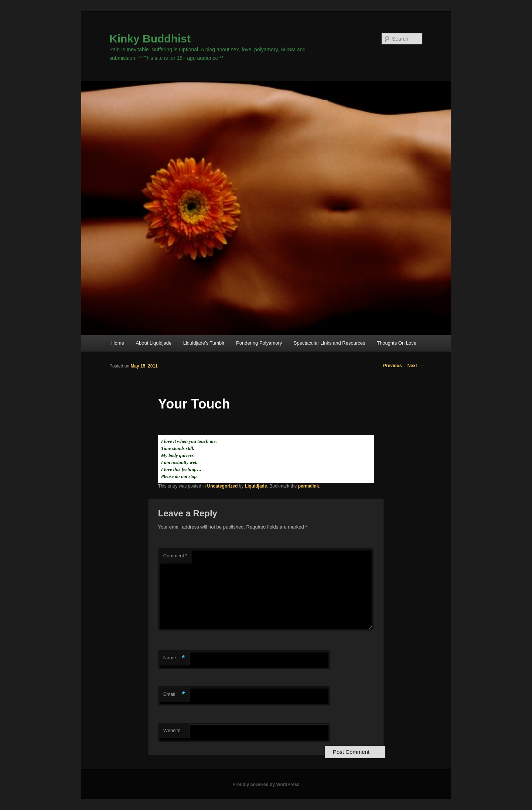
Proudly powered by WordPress (266, 785)
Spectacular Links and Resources (330, 343)
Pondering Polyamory (259, 343)
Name (174, 658)
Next (415, 366)
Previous (390, 366)
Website (172, 730)
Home (118, 343)
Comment (175, 556)
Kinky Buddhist (150, 39)
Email (174, 695)
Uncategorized (223, 486)
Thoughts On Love (397, 343)
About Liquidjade (154, 343)
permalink (309, 486)
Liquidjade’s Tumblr (204, 343)
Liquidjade (256, 486)
